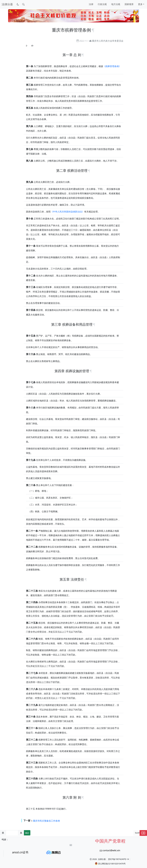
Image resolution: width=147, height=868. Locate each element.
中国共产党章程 (110, 841)
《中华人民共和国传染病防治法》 (67, 212)
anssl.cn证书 (20, 852)
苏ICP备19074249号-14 (119, 859)
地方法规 (116, 4)
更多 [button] (140, 4)
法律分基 (102, 859)
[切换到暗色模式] (18, 4)
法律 (91, 4)
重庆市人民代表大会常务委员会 (108, 41)
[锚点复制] (93, 30)
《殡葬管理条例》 (112, 66)
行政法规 (102, 4)
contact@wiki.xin (111, 850)
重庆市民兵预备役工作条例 (46, 821)
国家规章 (129, 4)
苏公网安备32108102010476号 (110, 864)
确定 (27, 833)
